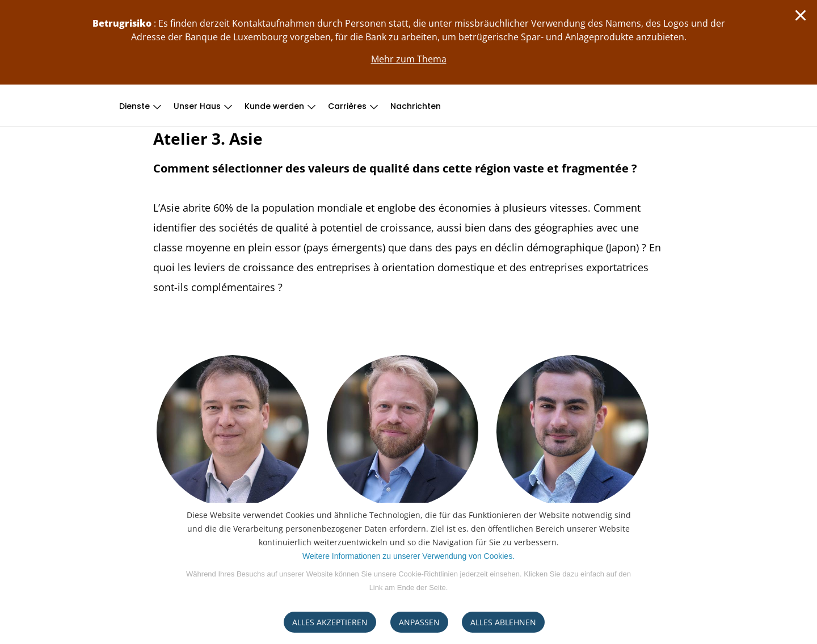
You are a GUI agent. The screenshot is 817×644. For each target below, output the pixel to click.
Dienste (134, 106)
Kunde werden (274, 106)
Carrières (347, 106)
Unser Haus (197, 106)
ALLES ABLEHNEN (503, 622)
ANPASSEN (419, 622)
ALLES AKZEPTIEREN (330, 622)
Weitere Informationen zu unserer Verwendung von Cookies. (408, 556)
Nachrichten (416, 106)
